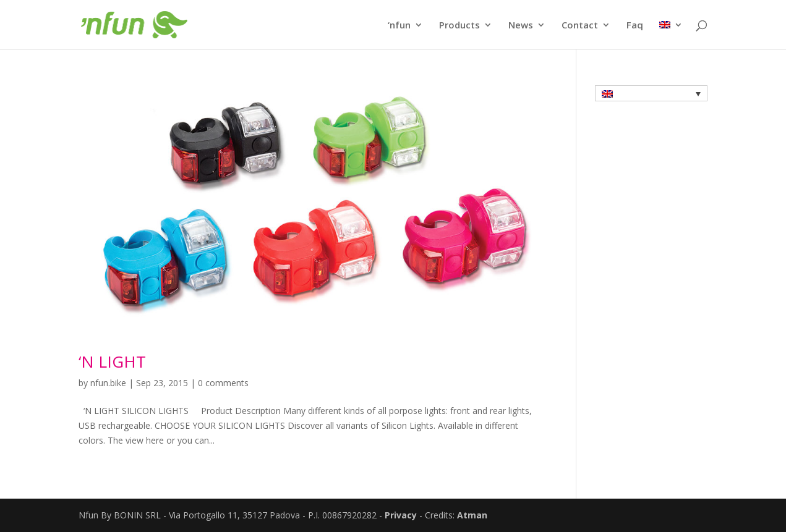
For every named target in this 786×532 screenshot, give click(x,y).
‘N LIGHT (112, 361)
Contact (580, 26)
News (521, 26)
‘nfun (399, 26)
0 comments (223, 383)
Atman (472, 515)
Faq (635, 26)
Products (459, 26)
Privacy (401, 515)
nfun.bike (108, 383)
